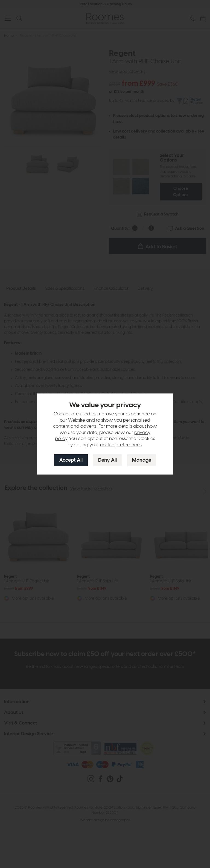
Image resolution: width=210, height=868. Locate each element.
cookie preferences (121, 445)
